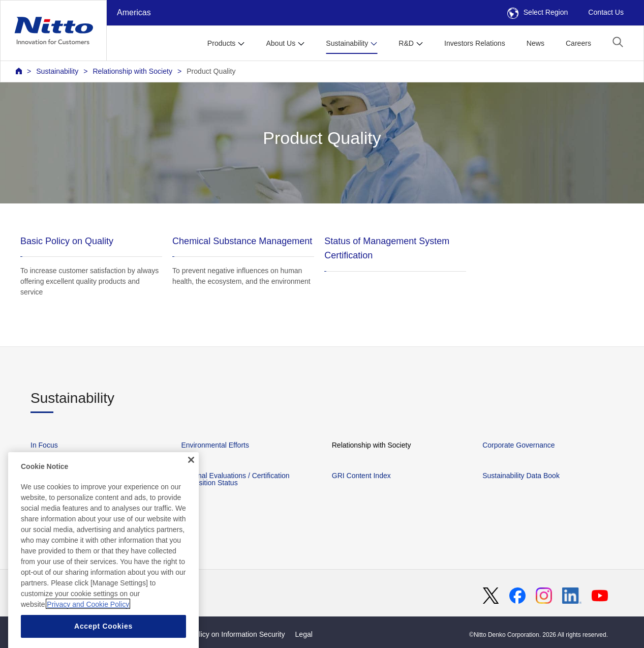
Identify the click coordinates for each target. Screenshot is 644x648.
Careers (578, 43)
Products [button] (222, 43)
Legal (304, 634)
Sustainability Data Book (521, 476)
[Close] (191, 476)
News (535, 43)
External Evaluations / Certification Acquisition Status (235, 479)
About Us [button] (281, 43)
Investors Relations (475, 43)
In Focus (44, 445)
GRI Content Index (361, 476)
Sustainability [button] (347, 43)
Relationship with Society (132, 71)
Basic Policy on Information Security (228, 634)
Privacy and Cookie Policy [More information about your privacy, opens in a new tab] (88, 620)
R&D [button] (406, 43)
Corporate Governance (518, 445)
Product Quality (211, 71)
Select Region (538, 12)
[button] (618, 42)
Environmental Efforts (215, 445)
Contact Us (606, 12)
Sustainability (57, 71)
